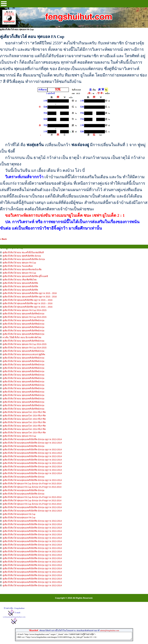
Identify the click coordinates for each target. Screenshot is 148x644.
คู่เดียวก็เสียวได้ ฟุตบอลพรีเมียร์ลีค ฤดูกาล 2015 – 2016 (28, 300)
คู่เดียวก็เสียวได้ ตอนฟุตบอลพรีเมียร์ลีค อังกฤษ (23, 446)
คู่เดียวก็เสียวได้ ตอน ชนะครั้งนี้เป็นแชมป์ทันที (23, 252)
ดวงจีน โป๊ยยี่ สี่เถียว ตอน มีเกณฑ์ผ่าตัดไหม (22, 337)
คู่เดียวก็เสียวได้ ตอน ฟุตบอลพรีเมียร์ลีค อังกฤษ (24, 259)
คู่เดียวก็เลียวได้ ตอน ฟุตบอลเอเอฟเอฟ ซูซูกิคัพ (24, 354)
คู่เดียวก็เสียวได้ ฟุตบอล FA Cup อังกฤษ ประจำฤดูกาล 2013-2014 (32, 484)
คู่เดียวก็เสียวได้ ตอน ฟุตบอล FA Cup (19, 263)
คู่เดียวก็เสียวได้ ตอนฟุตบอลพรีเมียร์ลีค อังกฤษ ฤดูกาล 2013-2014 (32, 439)
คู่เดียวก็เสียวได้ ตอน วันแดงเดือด (18, 266)
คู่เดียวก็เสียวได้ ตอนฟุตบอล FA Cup (19, 514)
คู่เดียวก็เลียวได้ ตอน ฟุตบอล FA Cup (19, 436)
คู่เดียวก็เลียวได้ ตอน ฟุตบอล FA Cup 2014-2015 (25, 310)
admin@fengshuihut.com (110, 631)
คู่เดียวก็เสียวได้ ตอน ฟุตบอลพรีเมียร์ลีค (20, 283)
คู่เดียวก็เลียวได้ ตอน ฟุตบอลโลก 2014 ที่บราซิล (24, 412)
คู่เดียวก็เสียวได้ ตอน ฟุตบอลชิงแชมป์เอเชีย (22, 269)
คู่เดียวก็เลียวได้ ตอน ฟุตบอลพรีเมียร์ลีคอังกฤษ (24, 314)
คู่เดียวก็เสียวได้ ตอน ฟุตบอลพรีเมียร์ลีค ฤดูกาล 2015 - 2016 (30, 293)
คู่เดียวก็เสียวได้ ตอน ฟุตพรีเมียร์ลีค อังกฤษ (22, 256)
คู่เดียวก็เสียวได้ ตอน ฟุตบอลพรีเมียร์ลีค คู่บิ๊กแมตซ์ (25, 276)
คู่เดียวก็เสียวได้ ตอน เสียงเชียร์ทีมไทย (20, 280)
